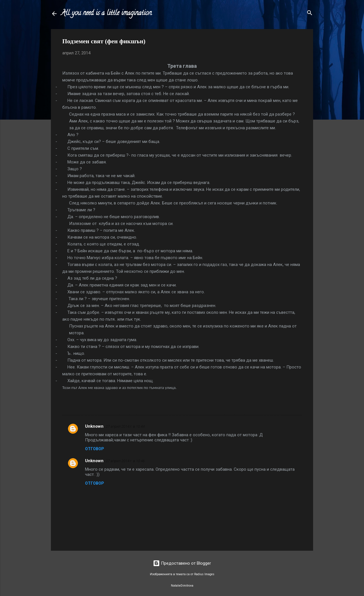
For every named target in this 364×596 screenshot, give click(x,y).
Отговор (95, 449)
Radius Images (204, 574)
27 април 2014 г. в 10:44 (125, 426)
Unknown (94, 426)
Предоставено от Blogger (182, 563)
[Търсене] (310, 13)
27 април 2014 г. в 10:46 (125, 461)
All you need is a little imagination (106, 14)
